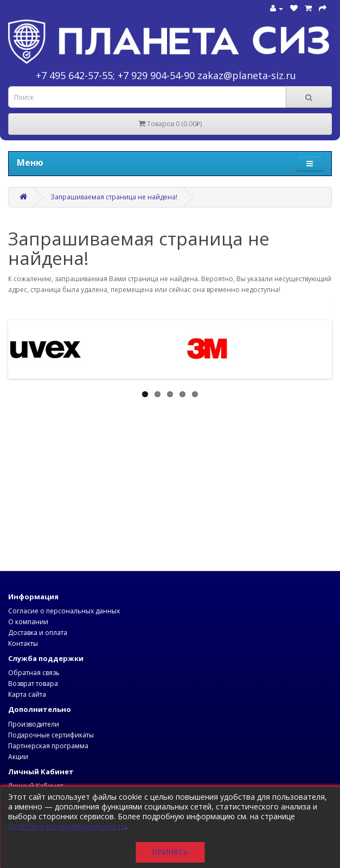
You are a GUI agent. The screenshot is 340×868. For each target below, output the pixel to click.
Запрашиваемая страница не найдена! (114, 197)
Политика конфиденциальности (67, 826)
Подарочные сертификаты (51, 735)
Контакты (23, 643)
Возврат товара (33, 684)
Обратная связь (34, 673)
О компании (28, 622)
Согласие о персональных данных (64, 611)
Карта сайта (27, 694)
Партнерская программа (48, 746)
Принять (170, 852)
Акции (18, 757)
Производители (34, 724)
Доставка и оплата (38, 633)
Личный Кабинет (36, 786)
